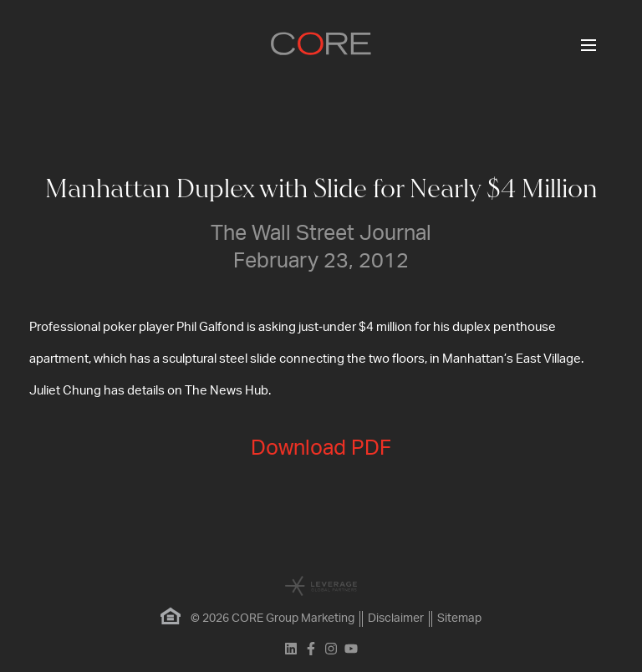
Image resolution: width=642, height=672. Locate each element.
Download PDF (321, 448)
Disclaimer (396, 619)
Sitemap (459, 619)
